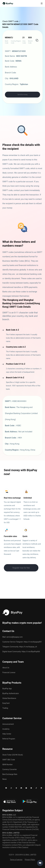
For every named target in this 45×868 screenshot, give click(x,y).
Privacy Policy (30, 860)
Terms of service (16, 860)
